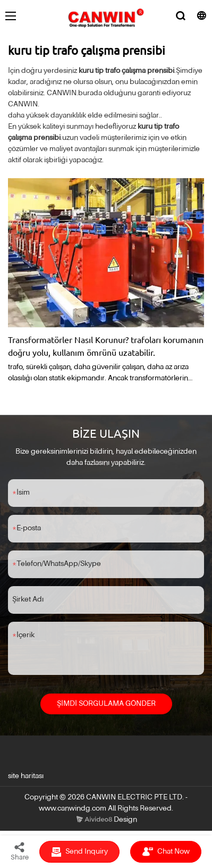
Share (20, 851)
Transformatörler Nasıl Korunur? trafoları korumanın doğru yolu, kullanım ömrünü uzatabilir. (106, 346)
